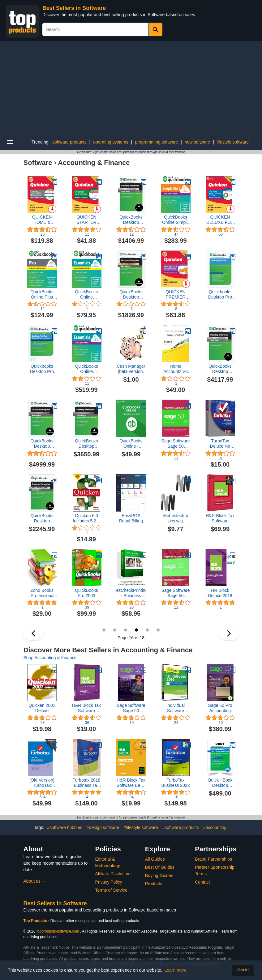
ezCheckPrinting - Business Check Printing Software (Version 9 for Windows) (131, 593)
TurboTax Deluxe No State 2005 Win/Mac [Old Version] (220, 444)
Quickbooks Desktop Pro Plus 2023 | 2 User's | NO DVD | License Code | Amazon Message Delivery (220, 295)
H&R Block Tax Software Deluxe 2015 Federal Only (86, 708)
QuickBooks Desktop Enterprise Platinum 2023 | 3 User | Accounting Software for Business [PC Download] (87, 444)
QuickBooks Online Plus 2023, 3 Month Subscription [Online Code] (42, 295)
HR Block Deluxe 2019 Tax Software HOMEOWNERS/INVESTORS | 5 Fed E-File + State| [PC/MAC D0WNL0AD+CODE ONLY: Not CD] (220, 593)
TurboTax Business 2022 (176, 783)
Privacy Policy (109, 882)
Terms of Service (111, 890)
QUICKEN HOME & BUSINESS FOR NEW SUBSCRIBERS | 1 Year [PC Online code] (42, 220)
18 (158, 630)
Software (38, 163)
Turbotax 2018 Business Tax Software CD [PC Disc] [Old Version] (87, 783)
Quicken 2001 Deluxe (42, 708)
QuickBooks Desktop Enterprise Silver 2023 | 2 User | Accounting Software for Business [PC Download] (42, 518)
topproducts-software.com (58, 931)
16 (136, 630)
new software (197, 142)
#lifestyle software (141, 827)
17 (147, 630)
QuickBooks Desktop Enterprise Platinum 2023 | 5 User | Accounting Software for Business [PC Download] (42, 444)
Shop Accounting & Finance (50, 658)
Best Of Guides (160, 867)
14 (115, 630)
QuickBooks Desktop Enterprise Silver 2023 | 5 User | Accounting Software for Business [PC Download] (220, 369)
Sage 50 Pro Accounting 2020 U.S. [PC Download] (220, 708)
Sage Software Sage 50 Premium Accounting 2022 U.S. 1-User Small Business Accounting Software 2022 (176, 444)
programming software (156, 142)
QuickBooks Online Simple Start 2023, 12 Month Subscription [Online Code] (176, 220)
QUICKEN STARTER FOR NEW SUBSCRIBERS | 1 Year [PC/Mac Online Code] (87, 220)
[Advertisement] (131, 88)
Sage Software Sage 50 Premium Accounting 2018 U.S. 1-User (131, 708)
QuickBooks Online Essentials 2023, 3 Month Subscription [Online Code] (87, 295)
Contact (202, 882)
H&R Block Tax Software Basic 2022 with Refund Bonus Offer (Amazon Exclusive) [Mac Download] (131, 783)
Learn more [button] (176, 970)
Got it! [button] (243, 970)
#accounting (215, 827)
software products (69, 142)
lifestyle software (233, 142)
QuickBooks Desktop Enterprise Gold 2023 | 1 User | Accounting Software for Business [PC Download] (131, 295)
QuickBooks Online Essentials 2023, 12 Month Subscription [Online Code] (87, 369)
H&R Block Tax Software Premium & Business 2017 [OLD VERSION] (220, 518)
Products (154, 884)
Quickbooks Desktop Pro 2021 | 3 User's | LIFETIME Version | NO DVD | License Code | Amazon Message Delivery (42, 369)
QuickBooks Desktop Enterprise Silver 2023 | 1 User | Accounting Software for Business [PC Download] (131, 220)
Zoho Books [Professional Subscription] (42, 593)
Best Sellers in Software (74, 8)
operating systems (111, 142)
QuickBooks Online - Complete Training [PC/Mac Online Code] (131, 444)
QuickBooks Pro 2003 (86, 593)
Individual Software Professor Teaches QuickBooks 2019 (176, 708)
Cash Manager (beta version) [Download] (131, 369)
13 (104, 630)
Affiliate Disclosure (113, 874)
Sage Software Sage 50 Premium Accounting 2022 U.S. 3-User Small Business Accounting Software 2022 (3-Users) (176, 593)
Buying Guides (159, 876)
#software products (181, 827)
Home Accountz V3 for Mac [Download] (176, 369)
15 (126, 630)
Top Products (36, 921)
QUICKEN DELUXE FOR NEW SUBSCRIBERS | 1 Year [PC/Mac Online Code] (220, 220)
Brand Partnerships (213, 859)
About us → (35, 881)
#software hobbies (65, 827)
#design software (103, 827)
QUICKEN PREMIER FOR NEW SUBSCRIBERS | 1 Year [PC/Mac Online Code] (176, 295)
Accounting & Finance (94, 163)
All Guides (155, 859)
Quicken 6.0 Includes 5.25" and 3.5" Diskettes (86, 518)
